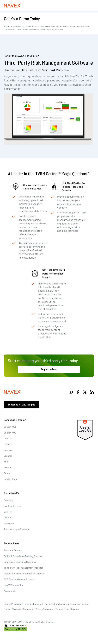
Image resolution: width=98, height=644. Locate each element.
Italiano (8, 444)
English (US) (10, 427)
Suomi (7, 473)
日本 (6, 461)
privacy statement (56, 29)
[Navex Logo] (12, 6)
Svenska (8, 467)
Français (8, 450)
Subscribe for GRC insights (21, 405)
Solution (28, 56)
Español (8, 456)
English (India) (11, 479)
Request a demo (49, 369)
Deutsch (8, 438)
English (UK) (10, 433)
